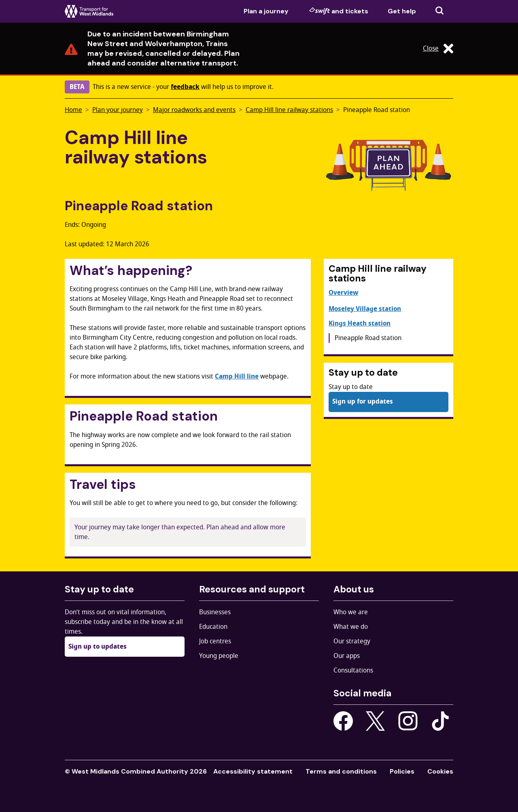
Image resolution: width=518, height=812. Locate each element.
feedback (185, 87)
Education (213, 627)
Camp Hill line (237, 376)
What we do (351, 627)
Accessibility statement (253, 771)
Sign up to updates (98, 647)
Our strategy (352, 641)
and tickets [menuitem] (339, 11)
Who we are (351, 612)
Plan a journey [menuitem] (266, 11)
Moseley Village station (365, 309)
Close (438, 49)
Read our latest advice (363, 49)
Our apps (347, 656)
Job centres (215, 641)
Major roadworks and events (194, 110)
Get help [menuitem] (402, 11)
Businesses (215, 612)
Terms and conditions (341, 771)
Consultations (353, 670)
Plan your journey (118, 110)
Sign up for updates (363, 402)
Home (73, 110)
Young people (219, 656)
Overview (343, 293)
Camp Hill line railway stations (289, 110)
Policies (402, 771)
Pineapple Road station (377, 110)
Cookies (440, 771)
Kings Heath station (360, 324)
